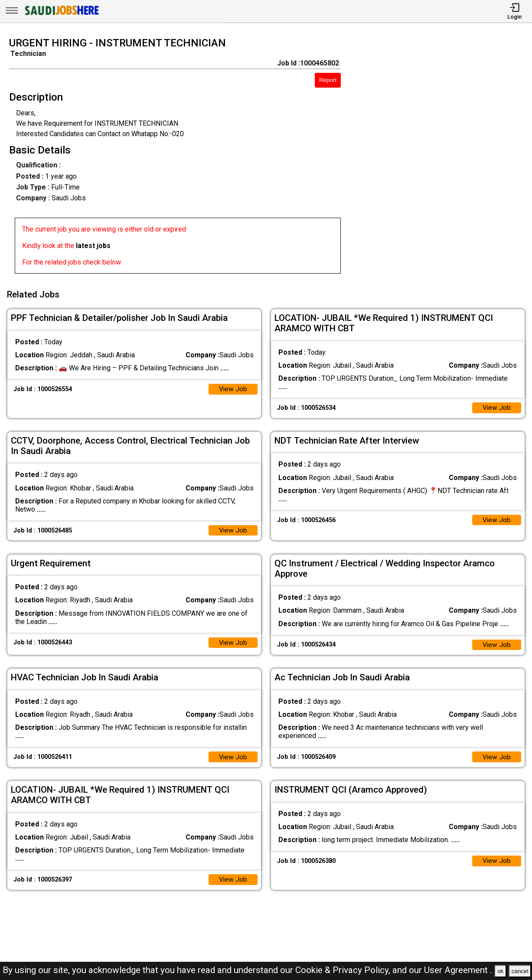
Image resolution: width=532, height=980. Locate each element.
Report (328, 80)
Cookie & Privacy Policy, (344, 970)
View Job (233, 387)
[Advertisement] (443, 158)
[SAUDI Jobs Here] (61, 15)
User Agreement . (458, 970)
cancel (520, 971)
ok (500, 971)
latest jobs (93, 246)
